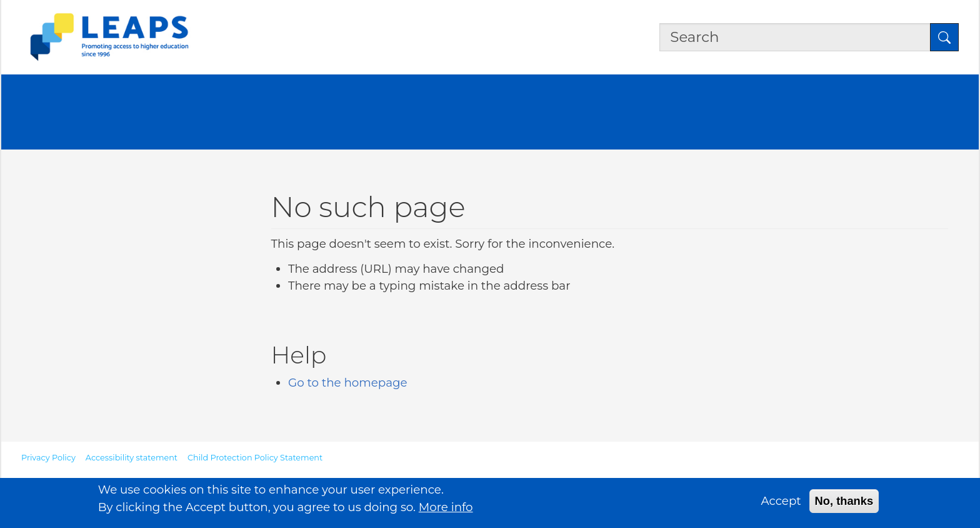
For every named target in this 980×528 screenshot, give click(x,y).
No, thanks (844, 505)
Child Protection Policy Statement (255, 458)
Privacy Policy (48, 458)
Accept (781, 505)
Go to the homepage (348, 383)
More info (446, 510)
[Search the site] (795, 38)
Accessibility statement (132, 458)
